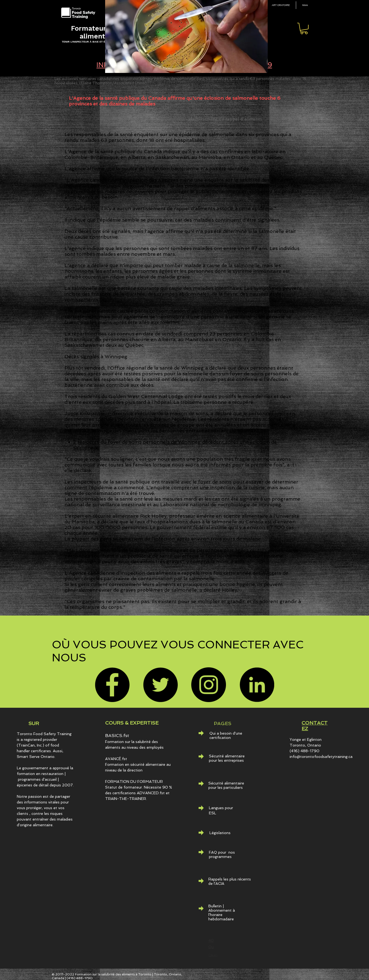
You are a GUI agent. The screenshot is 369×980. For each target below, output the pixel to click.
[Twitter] (160, 685)
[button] (304, 28)
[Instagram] (209, 685)
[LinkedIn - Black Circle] (257, 685)
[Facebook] (112, 685)
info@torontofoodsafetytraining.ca (321, 757)
